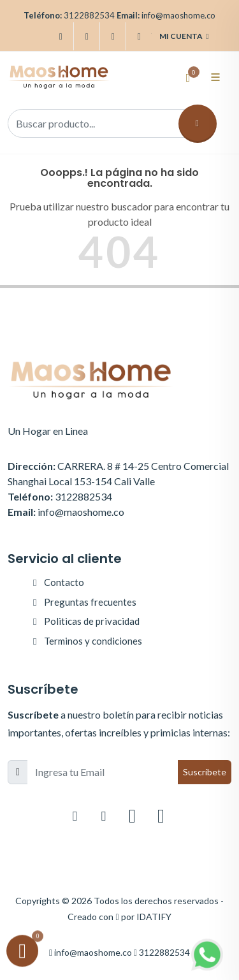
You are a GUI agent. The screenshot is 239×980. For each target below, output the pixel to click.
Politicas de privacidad (92, 621)
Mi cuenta (184, 36)
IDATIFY (154, 917)
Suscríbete (205, 772)
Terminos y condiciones (93, 641)
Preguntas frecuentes (90, 602)
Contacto (64, 582)
